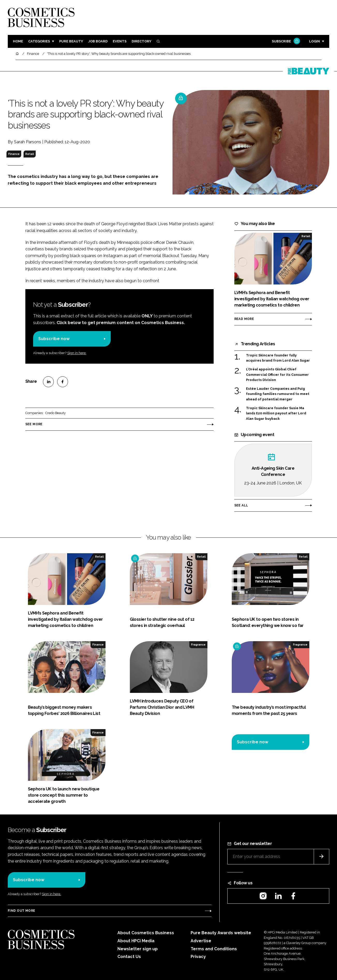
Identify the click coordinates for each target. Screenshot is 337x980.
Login (314, 41)
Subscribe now (54, 339)
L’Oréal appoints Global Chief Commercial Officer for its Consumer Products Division (277, 375)
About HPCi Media (136, 941)
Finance (14, 154)
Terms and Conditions (214, 949)
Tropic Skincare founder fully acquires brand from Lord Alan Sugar (278, 358)
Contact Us (129, 957)
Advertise (201, 941)
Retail (30, 154)
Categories (39, 41)
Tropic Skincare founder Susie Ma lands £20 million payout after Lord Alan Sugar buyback (276, 413)
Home (18, 41)
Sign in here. (77, 353)
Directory (141, 41)
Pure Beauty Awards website (221, 933)
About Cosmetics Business (146, 933)
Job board (98, 41)
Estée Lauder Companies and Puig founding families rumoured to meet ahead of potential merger (278, 394)
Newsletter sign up (138, 949)
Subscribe (285, 42)
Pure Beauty (71, 41)
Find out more (21, 911)
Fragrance (198, 645)
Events (120, 41)
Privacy (198, 957)
